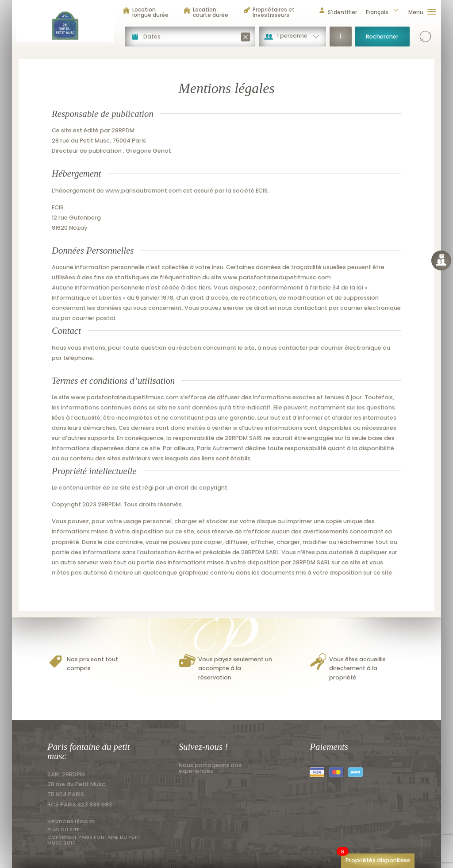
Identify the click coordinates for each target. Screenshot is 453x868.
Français (383, 12)
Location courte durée (206, 12)
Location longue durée (146, 12)
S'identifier (338, 12)
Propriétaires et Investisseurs (269, 12)
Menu (422, 12)
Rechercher (382, 37)
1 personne (292, 36)
